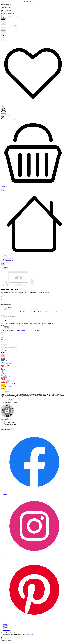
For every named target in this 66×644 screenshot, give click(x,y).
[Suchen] (13, 26)
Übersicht (3, 120)
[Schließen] (1, 643)
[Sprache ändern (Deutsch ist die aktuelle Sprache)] (3, 265)
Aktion (2, 315)
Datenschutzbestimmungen (13, 324)
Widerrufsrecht (4, 344)
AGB (35, 324)
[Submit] (1, 318)
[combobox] (6, 26)
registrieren (5, 119)
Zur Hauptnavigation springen (27, 1)
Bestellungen (20, 120)
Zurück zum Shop (4, 295)
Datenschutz (3, 339)
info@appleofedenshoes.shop (22, 330)
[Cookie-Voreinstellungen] (1, 642)
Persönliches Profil (9, 120)
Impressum (3, 342)
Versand (2, 333)
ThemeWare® (30, 635)
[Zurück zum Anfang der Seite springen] (2, 636)
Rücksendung (3, 335)
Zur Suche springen (16, 1)
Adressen (15, 120)
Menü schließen (5, 115)
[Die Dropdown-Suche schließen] (15, 26)
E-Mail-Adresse (4, 317)
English (5, 269)
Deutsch (5, 268)
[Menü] (3, 22)
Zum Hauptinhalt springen (6, 1)
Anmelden (3, 118)
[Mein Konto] (3, 110)
